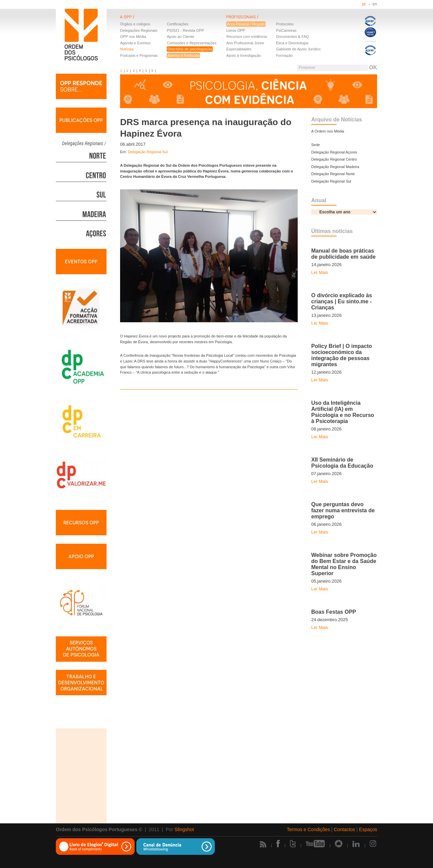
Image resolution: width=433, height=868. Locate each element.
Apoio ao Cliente (180, 37)
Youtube (315, 844)
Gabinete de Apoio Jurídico (298, 49)
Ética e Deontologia (292, 43)
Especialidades (239, 49)
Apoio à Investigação (244, 55)
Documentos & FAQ (292, 37)
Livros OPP (236, 30)
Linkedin (356, 844)
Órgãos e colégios (135, 24)
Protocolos (285, 24)
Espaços (368, 829)
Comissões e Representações (192, 43)
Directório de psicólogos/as (190, 49)
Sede (316, 145)
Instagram (373, 844)
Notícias (127, 49)
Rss (263, 844)
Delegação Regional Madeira (335, 167)
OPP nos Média (133, 37)
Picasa (339, 844)
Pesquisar (307, 67)
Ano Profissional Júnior (245, 43)
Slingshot (184, 829)
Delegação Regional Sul (148, 152)
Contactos (345, 829)
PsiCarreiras (286, 30)
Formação (284, 55)
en (375, 4)
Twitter (293, 844)
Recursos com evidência (247, 37)
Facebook (278, 844)
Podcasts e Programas (139, 55)
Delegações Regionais (139, 30)
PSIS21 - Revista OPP (185, 30)
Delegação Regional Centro (334, 159)
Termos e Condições (309, 829)
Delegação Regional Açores (334, 152)
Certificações (178, 24)
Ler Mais (320, 272)
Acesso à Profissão (183, 55)
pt (364, 4)
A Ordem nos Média (328, 131)
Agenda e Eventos (135, 43)
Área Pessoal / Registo (246, 24)
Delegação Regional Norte (333, 174)
